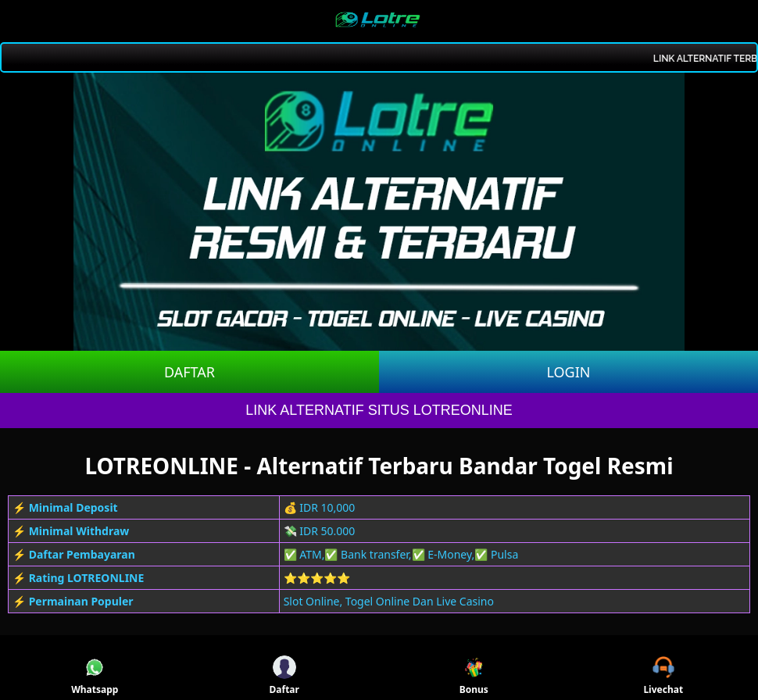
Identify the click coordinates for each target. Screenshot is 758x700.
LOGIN (568, 372)
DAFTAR (189, 372)
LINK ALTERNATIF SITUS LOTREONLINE (379, 410)
